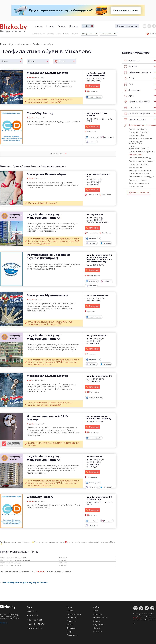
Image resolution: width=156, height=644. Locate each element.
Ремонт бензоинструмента (141, 147)
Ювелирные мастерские (140, 166)
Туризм (66, 34)
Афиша (75, 34)
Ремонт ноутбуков (137, 135)
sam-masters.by (94, 438)
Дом (129, 84)
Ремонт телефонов (138, 129)
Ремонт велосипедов (138, 169)
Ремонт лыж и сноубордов (141, 172)
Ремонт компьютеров (139, 132)
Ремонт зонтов (136, 181)
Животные (132, 90)
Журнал (74, 26)
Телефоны (94, 86)
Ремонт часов (135, 163)
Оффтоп (97, 628)
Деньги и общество (137, 114)
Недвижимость (39, 34)
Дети (129, 78)
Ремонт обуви (7, 44)
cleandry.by (92, 137)
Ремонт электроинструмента (142, 144)
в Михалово (23, 44)
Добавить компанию (127, 26)
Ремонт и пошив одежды (140, 153)
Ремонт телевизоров (138, 160)
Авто (58, 34)
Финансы (71, 628)
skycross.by (92, 281)
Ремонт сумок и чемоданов (141, 157)
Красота (131, 67)
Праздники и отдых (137, 102)
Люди (69, 607)
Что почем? (72, 618)
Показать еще (58, 154)
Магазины (132, 108)
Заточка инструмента (138, 178)
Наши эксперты (36, 624)
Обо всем (98, 631)
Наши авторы (34, 620)
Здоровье (132, 61)
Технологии (72, 635)
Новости (38, 26)
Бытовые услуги (135, 119)
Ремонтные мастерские (139, 125)
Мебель (87, 26)
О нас (30, 607)
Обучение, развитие (137, 72)
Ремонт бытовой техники (140, 138)
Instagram (107, 137)
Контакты (4, 623)
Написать (91, 142)
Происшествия (100, 618)
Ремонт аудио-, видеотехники (142, 141)
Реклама (32, 611)
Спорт (70, 631)
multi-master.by (94, 97)
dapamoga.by (93, 239)
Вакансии (32, 616)
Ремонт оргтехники (138, 175)
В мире (97, 621)
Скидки (62, 26)
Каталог (50, 26)
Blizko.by (137, 618)
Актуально (71, 621)
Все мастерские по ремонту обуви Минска (24, 583)
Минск (70, 611)
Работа (51, 34)
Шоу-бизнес (99, 625)
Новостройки (34, 628)
